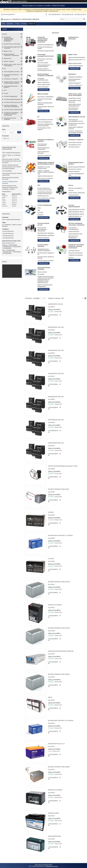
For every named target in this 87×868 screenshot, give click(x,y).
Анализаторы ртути (43, 196)
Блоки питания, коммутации (77, 193)
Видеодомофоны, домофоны (46, 235)
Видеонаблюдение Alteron (76, 212)
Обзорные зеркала (74, 171)
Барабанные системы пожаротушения (44, 168)
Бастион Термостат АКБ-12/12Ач (59, 628)
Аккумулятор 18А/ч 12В (56, 374)
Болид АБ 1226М (53, 813)
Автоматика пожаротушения (46, 51)
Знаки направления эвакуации (43, 152)
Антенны (71, 190)
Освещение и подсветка (76, 140)
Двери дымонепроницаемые (77, 57)
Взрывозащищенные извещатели (74, 80)
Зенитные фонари (43, 63)
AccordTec (40, 212)
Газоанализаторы (74, 195)
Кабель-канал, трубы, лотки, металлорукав (75, 95)
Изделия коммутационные (45, 176)
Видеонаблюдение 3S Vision (77, 210)
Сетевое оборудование (45, 205)
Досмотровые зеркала (75, 169)
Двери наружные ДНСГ (75, 63)
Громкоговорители (74, 232)
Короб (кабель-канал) (75, 98)
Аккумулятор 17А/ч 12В (56, 350)
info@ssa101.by (11, 243)
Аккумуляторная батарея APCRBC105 (61, 651)
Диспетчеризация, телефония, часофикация (45, 75)
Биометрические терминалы (46, 233)
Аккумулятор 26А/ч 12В (56, 397)
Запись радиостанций (44, 85)
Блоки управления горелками (46, 198)
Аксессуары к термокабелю (45, 97)
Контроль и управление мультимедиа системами (76, 132)
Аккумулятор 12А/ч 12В (56, 327)
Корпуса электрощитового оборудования (45, 286)
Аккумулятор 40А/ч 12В (56, 420)
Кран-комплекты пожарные (45, 178)
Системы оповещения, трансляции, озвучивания (76, 224)
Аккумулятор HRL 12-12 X (56, 744)
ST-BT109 (51, 559)
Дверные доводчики (43, 238)
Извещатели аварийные (75, 77)
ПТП (39, 185)
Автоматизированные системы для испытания (45, 189)
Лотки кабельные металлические (73, 109)
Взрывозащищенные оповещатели (44, 149)
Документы (10, 24)
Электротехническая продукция (44, 268)
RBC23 (50, 697)
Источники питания (74, 147)
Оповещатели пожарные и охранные (12, 75)
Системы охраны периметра (43, 245)
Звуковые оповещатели (44, 155)
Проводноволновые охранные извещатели (44, 250)
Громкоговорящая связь (75, 234)
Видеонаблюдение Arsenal (76, 214)
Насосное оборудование (45, 122)
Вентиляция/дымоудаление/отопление (46, 55)
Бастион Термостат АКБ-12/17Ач (59, 582)
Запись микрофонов (43, 82)
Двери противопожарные (76, 66)
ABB (39, 210)
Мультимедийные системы (77, 117)
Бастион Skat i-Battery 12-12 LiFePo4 (61, 721)
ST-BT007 (51, 512)
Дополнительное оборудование (73, 237)
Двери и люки (73, 54)
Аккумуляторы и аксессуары (74, 38)
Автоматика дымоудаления (45, 45)
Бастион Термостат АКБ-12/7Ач (59, 489)
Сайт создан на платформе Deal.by (44, 865)
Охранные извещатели (75, 85)
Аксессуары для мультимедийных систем (76, 120)
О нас (3, 24)
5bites (39, 208)
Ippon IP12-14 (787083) (55, 790)
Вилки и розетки (42, 272)
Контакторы (41, 274)
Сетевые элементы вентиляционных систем (45, 70)
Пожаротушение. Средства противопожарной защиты (46, 163)
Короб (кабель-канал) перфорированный (75, 105)
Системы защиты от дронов (46, 260)
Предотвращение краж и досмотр (11, 87)
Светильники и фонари (75, 142)
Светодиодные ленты (75, 145)
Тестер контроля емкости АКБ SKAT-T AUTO (63, 466)
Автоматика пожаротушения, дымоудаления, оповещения (43, 40)
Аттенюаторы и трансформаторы (73, 229)
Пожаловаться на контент (52, 866)
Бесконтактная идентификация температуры (42, 229)
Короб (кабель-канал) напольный (75, 101)
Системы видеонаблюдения (74, 206)
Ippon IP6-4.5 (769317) (55, 605)
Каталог (31, 24)
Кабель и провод (43, 94)
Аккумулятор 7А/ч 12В (55, 304)
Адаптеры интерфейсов (75, 188)
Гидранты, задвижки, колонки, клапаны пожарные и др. (46, 172)
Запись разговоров (43, 87)
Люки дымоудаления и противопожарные (44, 66)
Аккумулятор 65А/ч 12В (56, 443)
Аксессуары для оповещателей (42, 145)
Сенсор (71, 185)
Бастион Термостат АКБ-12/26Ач (59, 767)
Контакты (24, 24)
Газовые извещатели (74, 83)
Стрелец (71, 257)
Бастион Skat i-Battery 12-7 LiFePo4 (60, 535)
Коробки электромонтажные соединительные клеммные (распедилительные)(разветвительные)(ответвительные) (46, 280)
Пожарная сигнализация (76, 255)
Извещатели (72, 74)
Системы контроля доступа (12, 102)
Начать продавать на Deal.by (20, 1)
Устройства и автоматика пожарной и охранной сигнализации (76, 246)
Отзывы (17, 24)
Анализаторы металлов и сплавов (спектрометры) (45, 193)
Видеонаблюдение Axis (75, 216)
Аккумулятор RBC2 (54, 836)
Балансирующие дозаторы (45, 120)
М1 (38, 117)
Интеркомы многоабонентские (43, 79)
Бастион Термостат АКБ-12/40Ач (59, 674)
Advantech (40, 215)
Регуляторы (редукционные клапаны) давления (45, 125)
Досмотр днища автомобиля (77, 167)
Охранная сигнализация (75, 253)
